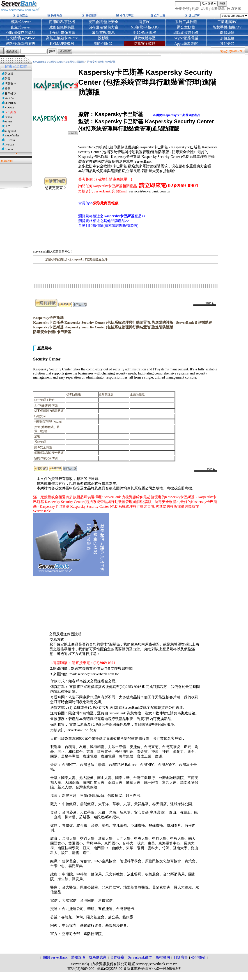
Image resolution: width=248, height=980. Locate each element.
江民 (7, 126)
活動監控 (10, 84)
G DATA (10, 140)
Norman (9, 149)
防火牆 (9, 74)
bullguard (10, 131)
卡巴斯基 (10, 112)
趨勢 (7, 89)
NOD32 (9, 107)
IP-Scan (9, 144)
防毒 (7, 79)
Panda (8, 117)
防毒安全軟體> (96, 62)
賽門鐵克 (10, 94)
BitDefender (12, 135)
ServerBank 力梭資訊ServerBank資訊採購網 (59, 62)
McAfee (9, 98)
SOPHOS (10, 103)
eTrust (8, 121)
